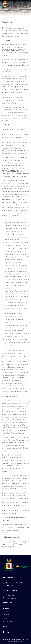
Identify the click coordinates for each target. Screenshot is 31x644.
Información (6, 608)
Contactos (6, 615)
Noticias (5, 611)
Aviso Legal (6, 618)
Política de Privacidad (9, 621)
